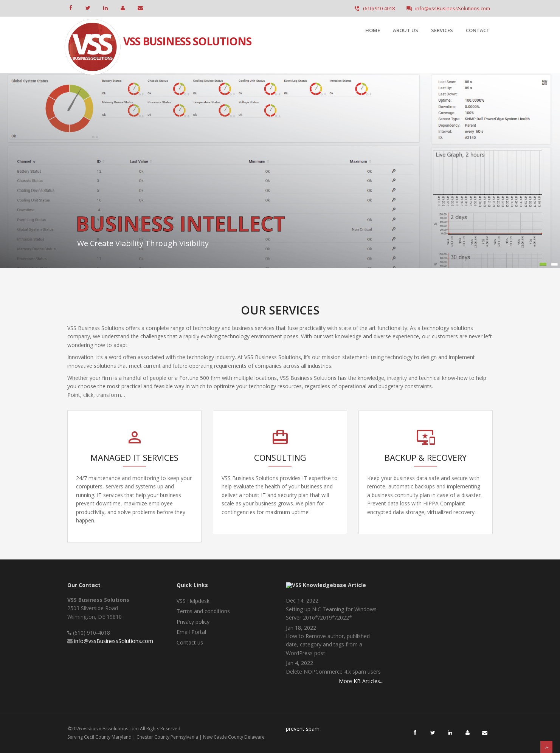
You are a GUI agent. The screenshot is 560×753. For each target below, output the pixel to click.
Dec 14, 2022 (302, 600)
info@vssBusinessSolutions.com (114, 641)
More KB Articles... (361, 681)
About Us (406, 30)
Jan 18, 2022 (301, 628)
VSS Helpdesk (193, 601)
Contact (478, 30)
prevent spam (303, 729)
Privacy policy (193, 622)
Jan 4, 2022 (299, 663)
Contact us (190, 642)
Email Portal (191, 632)
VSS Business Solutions (187, 35)
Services (442, 30)
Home (373, 30)
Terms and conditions (203, 611)
